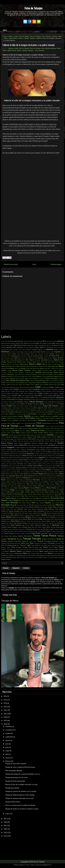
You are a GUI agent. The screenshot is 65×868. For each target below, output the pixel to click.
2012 (5, 836)
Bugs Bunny (36, 368)
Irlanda (31, 452)
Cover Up (4, 391)
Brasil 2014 (55, 366)
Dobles (10, 406)
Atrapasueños (16, 356)
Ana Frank (56, 347)
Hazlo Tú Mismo (44, 439)
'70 (2, 341)
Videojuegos (18, 553)
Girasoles (11, 435)
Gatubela (23, 433)
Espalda (27, 416)
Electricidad (45, 412)
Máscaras (9, 480)
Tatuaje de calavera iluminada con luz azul (19, 798)
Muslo (54, 488)
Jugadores (42, 458)
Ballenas (41, 358)
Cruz (22, 393)
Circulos (3, 385)
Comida (57, 387)
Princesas (56, 511)
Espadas (21, 416)
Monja (31, 486)
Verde (3, 553)
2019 (26, 341)
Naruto (32, 490)
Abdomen (61, 341)
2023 (32, 341)
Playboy (34, 509)
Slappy (44, 527)
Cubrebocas (30, 394)
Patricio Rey (32, 500)
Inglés (62, 447)
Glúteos (24, 435)
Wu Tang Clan (30, 557)
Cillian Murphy (57, 383)
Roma (53, 519)
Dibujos (26, 402)
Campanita (4, 372)
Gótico (45, 435)
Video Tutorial (9, 553)
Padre (60, 36)
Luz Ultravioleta (25, 472)
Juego (27, 458)
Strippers (53, 531)
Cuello (40, 393)
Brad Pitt (45, 366)
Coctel (55, 385)
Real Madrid (15, 515)
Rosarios (8, 521)
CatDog (34, 377)
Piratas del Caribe (58, 507)
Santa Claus (31, 523)
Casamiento (10, 377)
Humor (53, 445)
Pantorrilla (25, 498)
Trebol (56, 547)
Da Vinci (45, 396)
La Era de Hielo (6, 462)
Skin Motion (38, 527)
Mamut (30, 474)
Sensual (18, 525)
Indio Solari (29, 448)
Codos (59, 385)
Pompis (3, 511)
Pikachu (4, 507)
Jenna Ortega (9, 456)
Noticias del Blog (12, 494)
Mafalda (7, 474)
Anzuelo (30, 352)
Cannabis (32, 372)
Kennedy (3, 460)
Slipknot (48, 527)
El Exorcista (9, 410)
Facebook (4, 420)
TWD (21, 549)
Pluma (46, 509)
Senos (13, 525)
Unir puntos (45, 549)
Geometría (52, 433)
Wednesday (43, 555)
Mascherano (22, 480)
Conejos (10, 389)
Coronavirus (49, 389)
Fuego (12, 431)
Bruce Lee (18, 368)
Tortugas (18, 547)
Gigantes (5, 435)
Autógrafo (30, 356)
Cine (62, 383)
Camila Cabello (52, 370)
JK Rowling (40, 456)
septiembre (9, 737)
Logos (42, 468)
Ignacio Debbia (60, 445)
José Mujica (18, 458)
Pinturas (37, 507)
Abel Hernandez (5, 343)
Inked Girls (4, 450)
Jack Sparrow (5, 454)
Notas (62, 492)
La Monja (26, 462)
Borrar (37, 366)
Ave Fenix (52, 356)
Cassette (23, 377)
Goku (28, 435)
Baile (36, 358)
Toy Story (35, 547)
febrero (8, 761)
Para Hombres (55, 498)
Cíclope (30, 383)
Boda (10, 366)
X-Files (36, 557)
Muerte (7, 488)
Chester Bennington (52, 378)
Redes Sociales (57, 515)
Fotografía (22, 426)
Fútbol (17, 431)
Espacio (15, 416)
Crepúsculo (32, 391)
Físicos (26, 423)
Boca (7, 366)
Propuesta (61, 511)
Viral (7, 555)
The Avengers (44, 543)
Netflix (62, 490)
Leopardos (5, 466)
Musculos (44, 488)
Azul (16, 358)
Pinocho (26, 507)
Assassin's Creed (59, 354)
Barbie (7, 360)
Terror (23, 543)
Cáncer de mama (13, 372)
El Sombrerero (37, 412)
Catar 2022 (28, 377)
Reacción (8, 515)
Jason (47, 454)
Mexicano (41, 482)
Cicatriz (16, 36)
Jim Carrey (30, 456)
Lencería (34, 464)
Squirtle (35, 529)
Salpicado (43, 521)
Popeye (11, 511)
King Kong (14, 460)
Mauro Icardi (56, 480)
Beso (34, 362)
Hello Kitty (4, 441)
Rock (30, 519)
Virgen (11, 555)
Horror (22, 445)
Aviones (62, 356)
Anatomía (10, 350)
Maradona (31, 476)
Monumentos (49, 486)
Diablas (10, 402)
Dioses (7, 404)
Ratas (49, 513)
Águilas (58, 343)
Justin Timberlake (50, 458)
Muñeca (38, 488)
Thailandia (37, 543)
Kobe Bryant (24, 460)
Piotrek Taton (44, 507)
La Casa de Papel (59, 460)
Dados (50, 395)
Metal (31, 482)
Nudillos (21, 494)
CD (42, 377)
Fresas (52, 428)
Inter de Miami (5, 452)
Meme (19, 482)
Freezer (47, 428)
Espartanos (48, 416)
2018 (5, 724)
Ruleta (22, 521)
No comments (40, 50)
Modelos (23, 486)
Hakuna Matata (52, 437)
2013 (10, 341)
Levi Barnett (23, 466)
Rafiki (38, 513)
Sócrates (53, 527)
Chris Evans (9, 383)
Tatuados (20, 539)
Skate (33, 527)
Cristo (8, 393)
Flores (39, 423)
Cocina (46, 385)
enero (7, 814)
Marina (13, 478)
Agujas (62, 343)
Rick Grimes (40, 517)
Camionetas (61, 370)
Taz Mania (30, 541)
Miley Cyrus (30, 484)
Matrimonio (44, 480)
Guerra (3, 437)
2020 (5, 717)
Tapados (21, 536)
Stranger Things (37, 531)
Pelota (24, 503)
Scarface (51, 523)
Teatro (35, 541)
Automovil (36, 356)
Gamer (62, 431)
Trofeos (4, 549)
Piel (48, 505)
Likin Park (46, 466)
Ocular (44, 494)
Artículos (46, 354)
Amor (42, 347)
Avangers (46, 356)
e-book (14, 408)
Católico (38, 376)
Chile (47, 381)
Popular (6, 568)
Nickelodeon (10, 492)
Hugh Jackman (35, 445)
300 (41, 341)
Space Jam (22, 529)
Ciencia (38, 383)
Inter (63, 450)
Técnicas (40, 541)
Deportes (53, 397)
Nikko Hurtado (25, 492)
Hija (40, 441)
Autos (41, 356)
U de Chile (26, 549)
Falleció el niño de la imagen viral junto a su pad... (22, 784)
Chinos (3, 383)
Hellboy (62, 439)
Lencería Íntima (42, 464)
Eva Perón (46, 418)
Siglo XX (49, 525)
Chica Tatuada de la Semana (15, 381)
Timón (33, 545)
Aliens (15, 347)
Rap (45, 513)
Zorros (9, 559)
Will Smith (58, 555)
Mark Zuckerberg (42, 478)
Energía (25, 414)
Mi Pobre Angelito (54, 482)
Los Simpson (47, 470)
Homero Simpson (14, 445)
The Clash (58, 543)
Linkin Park (4, 468)
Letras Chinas (16, 466)
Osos (26, 496)
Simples (15, 527)
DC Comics (8, 397)
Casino (15, 377)
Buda (31, 368)
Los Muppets (24, 470)
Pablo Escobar (46, 496)
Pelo (20, 503)
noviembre (9, 730)
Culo (20, 395)
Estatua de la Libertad (18, 418)
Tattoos (21, 38)
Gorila (39, 435)
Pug (8, 513)
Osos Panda (31, 496)
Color (38, 387)
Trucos (8, 549)
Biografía (61, 362)
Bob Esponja (57, 364)
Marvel (3, 480)
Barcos (23, 360)
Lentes (57, 464)
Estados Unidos (6, 418)
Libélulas (30, 466)
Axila (3, 358)
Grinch (60, 435)
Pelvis (34, 503)
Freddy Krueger (33, 428)
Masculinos (37, 480)
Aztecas (12, 358)
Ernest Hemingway (59, 414)
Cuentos (46, 393)
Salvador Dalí (54, 521)
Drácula (40, 406)
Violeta (3, 555)
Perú (18, 505)
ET (42, 418)
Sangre (25, 523)
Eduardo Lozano (20, 408)
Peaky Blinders (60, 500)
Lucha (62, 470)
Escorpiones (4, 416)
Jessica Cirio (19, 456)
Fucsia (8, 431)
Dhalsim (33, 400)
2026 (38, 341)
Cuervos (9, 396)
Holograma (35, 443)
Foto (61, 423)
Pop (7, 511)
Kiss (18, 460)
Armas (14, 354)
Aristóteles (8, 354)
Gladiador (19, 435)
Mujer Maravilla (19, 488)
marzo (8, 758)
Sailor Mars (30, 521)
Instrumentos (31, 449)
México (46, 482)
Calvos (40, 370)
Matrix (50, 480)
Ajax (2, 345)
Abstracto (13, 343)
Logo (38, 468)
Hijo (43, 36)
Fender (56, 420)
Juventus (58, 458)
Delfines (33, 397)
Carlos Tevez (28, 375)
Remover (18, 517)
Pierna (58, 505)
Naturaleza (38, 490)
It (46, 452)
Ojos (56, 494)
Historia (4, 443)
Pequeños (48, 503)
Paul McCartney (40, 500)
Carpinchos (34, 375)
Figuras (9, 423)
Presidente (41, 511)
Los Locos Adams (6, 470)
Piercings (52, 505)
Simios (10, 527)
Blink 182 (51, 364)
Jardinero (37, 454)
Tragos (40, 547)
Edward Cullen (29, 408)
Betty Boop (44, 362)
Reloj (14, 517)
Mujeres (27, 488)
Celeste (56, 376)
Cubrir (36, 394)
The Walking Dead (11, 545)
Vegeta (46, 551)
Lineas (58, 466)
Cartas (50, 374)
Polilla (57, 509)
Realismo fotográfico (36, 515)
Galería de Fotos (38, 430)
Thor (18, 545)
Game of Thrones (55, 431)
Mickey (20, 484)
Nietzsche (17, 492)
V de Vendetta (5, 551)
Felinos (35, 420)
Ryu (25, 521)
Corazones (36, 389)
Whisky (53, 555)
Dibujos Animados (37, 402)
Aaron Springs (53, 341)
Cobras (37, 385)
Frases (12, 428)
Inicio (5, 30)
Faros (20, 420)
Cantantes (38, 372)
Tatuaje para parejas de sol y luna (16, 777)
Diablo (15, 402)
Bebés (62, 360)
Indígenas (23, 448)
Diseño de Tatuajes (27, 404)
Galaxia (28, 431)
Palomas (19, 498)
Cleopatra (28, 385)
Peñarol (42, 503)
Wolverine (9, 557)
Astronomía (4, 356)
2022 (29, 341)
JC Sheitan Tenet (56, 454)
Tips (45, 545)
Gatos (18, 433)
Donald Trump (28, 406)
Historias (48, 36)
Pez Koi (32, 505)
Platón (26, 509)
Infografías (43, 448)
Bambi (46, 358)
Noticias (55, 36)
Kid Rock (9, 460)
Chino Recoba (60, 381)
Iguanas (4, 447)
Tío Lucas (41, 545)
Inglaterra (56, 447)
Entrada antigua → (57, 264)
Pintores (32, 507)
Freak (16, 428)
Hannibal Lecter (5, 439)
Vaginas (19, 551)
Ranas (42, 513)
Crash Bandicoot (20, 391)
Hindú (52, 441)
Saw (48, 523)
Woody (24, 557)
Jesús (24, 456)
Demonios (46, 397)
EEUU (35, 408)
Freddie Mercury (23, 428)
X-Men (41, 557)
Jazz (50, 454)
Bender (24, 362)
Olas (60, 494)
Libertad (35, 466)
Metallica (36, 482)
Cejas (45, 377)
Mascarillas (15, 480)
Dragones (55, 406)
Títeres (53, 545)
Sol (2, 529)
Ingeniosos (49, 447)
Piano (41, 505)
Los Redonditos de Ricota (35, 470)
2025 (5, 700)
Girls (15, 435)
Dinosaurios (52, 402)
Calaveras (27, 370)
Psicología (4, 513)
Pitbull (8, 509)
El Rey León (18, 412)
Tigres (29, 545)
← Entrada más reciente (10, 264)
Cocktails (51, 385)
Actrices (31, 343)
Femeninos (42, 420)
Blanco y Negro (35, 364)
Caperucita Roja (47, 372)
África (41, 343)
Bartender (38, 360)
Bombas (19, 366)
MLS (9, 486)
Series (32, 525)
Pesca (21, 505)
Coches (41, 385)
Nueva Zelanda (28, 494)
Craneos (13, 391)
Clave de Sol (14, 385)
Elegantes (57, 412)
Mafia (11, 474)
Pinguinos (17, 507)
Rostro (18, 521)
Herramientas (34, 441)
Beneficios (30, 362)
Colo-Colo (21, 387)
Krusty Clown (31, 460)
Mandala (35, 474)
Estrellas (32, 418)
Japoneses (30, 454)
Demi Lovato (39, 398)
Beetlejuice (10, 362)
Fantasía (15, 420)
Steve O (12, 531)
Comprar (62, 387)
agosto (8, 740)
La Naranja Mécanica (35, 462)
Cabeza (10, 36)
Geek (35, 433)
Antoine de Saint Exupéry (17, 352)
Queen (27, 513)
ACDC (22, 343)
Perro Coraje (56, 503)
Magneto (16, 474)
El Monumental (51, 410)
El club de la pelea (57, 408)
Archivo (26, 568)
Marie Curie (54, 476)
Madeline (32, 472)
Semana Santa (5, 525)
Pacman (52, 496)
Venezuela (52, 551)
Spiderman (29, 529)
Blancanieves (24, 364)
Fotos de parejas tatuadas (14, 771)
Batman (57, 360)
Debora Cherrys (21, 398)
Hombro (61, 443)
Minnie (57, 484)
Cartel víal (56, 375)
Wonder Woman (17, 557)
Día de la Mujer (50, 400)
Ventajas (62, 551)
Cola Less (4, 387)
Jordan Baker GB (10, 458)
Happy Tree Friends (15, 439)
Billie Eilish (55, 362)
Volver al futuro (27, 555)
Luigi (7, 472)
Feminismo (50, 420)
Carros (46, 375)
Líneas (62, 466)
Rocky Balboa (35, 519)
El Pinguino (59, 410)
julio (7, 744)
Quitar (31, 513)
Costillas (61, 389)
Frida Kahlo (57, 428)
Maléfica (21, 474)
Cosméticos (55, 389)
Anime (56, 350)
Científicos (45, 383)
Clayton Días (22, 385)
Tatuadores (12, 539)
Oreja (22, 496)
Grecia (56, 435)
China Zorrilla (53, 381)
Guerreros (9, 437)
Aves (58, 356)
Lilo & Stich (52, 466)
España (42, 416)
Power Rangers (28, 511)
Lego (30, 464)
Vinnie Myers (57, 553)
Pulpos (12, 513)
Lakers (14, 464)
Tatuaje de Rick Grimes (13, 802)
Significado (56, 525)
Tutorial (18, 549)
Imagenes (10, 447)
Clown (33, 385)
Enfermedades (32, 414)
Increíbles (17, 448)
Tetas (27, 543)
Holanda (21, 443)
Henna (10, 441)
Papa (34, 498)
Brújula (23, 368)
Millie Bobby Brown (40, 484)
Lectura (26, 464)
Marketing (50, 478)
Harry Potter (32, 439)
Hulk (49, 445)
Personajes (5, 505)
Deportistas (60, 397)
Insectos (10, 449)
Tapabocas (15, 536)
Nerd (49, 490)
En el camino (18, 414)
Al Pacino (7, 345)
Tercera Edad (11, 543)
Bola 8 (14, 366)
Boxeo (41, 366)
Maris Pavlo (34, 478)
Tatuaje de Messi (10, 601)
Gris (63, 435)
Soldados (6, 529)
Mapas (7, 476)
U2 (29, 549)
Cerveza (17, 379)
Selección (61, 523)
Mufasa (12, 488)
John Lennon (56, 456)
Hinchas (47, 441)
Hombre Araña (43, 443)
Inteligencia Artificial (46, 450)
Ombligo (8, 496)
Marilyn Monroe (6, 478)
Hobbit (16, 443)
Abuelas (18, 343)
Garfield (13, 433)
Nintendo (42, 492)
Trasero (45, 547)
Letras (10, 466)
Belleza (19, 362)
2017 (22, 341)
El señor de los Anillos (27, 412)
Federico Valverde (27, 420)
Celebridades (50, 377)
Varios (41, 551)
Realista (44, 515)
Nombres (57, 492)
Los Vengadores (56, 470)
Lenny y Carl (51, 464)
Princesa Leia (49, 511)
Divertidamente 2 (50, 404)
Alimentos (20, 347)
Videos (25, 553)
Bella (15, 362)
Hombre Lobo (53, 443)
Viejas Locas (39, 553)
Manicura (46, 474)
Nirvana (52, 492)
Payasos (53, 500)
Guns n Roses (22, 437)
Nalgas (13, 490)
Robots (25, 519)
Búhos (42, 368)
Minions (52, 484)
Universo (52, 549)
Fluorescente (46, 423)
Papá (37, 498)
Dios (63, 402)
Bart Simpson (30, 360)
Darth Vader (57, 395)
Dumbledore (4, 408)
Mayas (62, 480)
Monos (35, 486)
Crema (27, 391)
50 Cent (47, 341)
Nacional (4, 490)
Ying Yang (51, 557)
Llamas (24, 468)
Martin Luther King (58, 478)
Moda (19, 486)
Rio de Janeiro (60, 517)
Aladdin (12, 345)
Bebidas (4, 362)
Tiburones (23, 545)
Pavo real (47, 500)
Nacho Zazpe (60, 488)
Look (45, 468)
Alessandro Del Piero (46, 345)
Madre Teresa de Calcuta (47, 472)
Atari (9, 356)
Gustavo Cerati (31, 437)
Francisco (61, 426)
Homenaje (4, 445)
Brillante (12, 368)
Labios (62, 462)
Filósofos (18, 423)
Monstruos (41, 486)
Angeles (35, 350)
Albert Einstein (22, 345)
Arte (32, 354)
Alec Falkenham (36, 345)
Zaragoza (61, 557)
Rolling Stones (47, 519)
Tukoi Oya (13, 549)
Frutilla (3, 431)
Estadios (62, 416)
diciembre (9, 727)
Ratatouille (54, 513)
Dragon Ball (47, 406)
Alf (53, 345)
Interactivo (13, 452)
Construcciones (24, 389)
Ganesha (3, 433)
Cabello (9, 370)
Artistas (52, 354)
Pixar (12, 509)
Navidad (44, 490)
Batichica (51, 360)
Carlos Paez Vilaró (19, 375)
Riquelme (4, 519)
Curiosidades (38, 395)
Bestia (38, 362)
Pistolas (3, 509)
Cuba (25, 394)
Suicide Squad (9, 533)
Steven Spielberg (28, 531)
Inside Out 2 (17, 450)
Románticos (58, 519)
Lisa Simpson (12, 468)
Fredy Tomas (41, 428)
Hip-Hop (57, 441)
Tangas (6, 536)
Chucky (21, 383)
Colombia (32, 387)
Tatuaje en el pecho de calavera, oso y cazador (21, 791)
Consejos (16, 389)
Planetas (20, 509)
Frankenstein (5, 428)
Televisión (55, 541)
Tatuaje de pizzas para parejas (15, 781)
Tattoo (6, 38)
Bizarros (4, 364)
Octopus (39, 494)
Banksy (3, 360)
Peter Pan (26, 505)
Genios (46, 433)
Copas (30, 389)
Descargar (4, 400)
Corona (43, 389)
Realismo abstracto (24, 515)
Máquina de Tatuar (22, 476)
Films (13, 423)
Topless (9, 547)
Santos (37, 523)
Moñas (55, 486)
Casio (19, 377)
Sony (17, 529)
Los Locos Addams (16, 470)
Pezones (37, 505)
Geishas (40, 433)
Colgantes (12, 387)
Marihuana (61, 476)
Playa (30, 509)
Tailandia (61, 533)
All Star (26, 347)
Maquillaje (12, 476)
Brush (27, 368)
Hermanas (20, 441)
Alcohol (29, 345)
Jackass (12, 454)
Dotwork (35, 406)
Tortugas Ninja (27, 547)
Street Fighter (46, 531)
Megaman (14, 482)
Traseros (51, 547)
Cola (62, 385)
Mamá (26, 474)
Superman (44, 533)
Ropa (63, 519)
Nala (9, 490)
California (34, 370)
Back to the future (23, 358)
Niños (47, 492)
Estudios (38, 418)
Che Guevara (41, 379)
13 (4, 341)
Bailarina (32, 358)
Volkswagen (20, 555)
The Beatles (51, 543)
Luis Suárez (13, 472)
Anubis (26, 352)
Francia (56, 426)
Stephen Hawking (54, 529)
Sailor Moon (37, 521)
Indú (38, 448)
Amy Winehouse (48, 347)
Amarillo (31, 347)
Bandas (55, 358)
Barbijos (12, 360)
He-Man (51, 439)
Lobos (35, 468)
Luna (18, 472)
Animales (50, 349)
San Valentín (18, 523)
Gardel (8, 433)
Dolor (15, 406)
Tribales (61, 547)
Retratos (28, 517)
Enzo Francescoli (42, 414)
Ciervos (50, 383)
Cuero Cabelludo (54, 394)
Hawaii (38, 439)
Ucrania (33, 549)
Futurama (22, 431)
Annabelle (61, 350)
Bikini (49, 362)
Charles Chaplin (24, 379)
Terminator (18, 543)
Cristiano (38, 391)
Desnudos (27, 400)
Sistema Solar (26, 527)
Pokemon (51, 509)
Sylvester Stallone (53, 533)
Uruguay (61, 549)
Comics (51, 387)
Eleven (62, 412)
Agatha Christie (47, 343)
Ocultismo (49, 494)
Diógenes (59, 402)
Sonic (10, 529)
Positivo (22, 511)
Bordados (32, 366)
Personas (13, 505)
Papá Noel (42, 498)
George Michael (60, 433)
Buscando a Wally (50, 368)
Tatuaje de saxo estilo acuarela (16, 764)
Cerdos (3, 379)
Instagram (23, 450)
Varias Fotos (36, 551)
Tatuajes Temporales (15, 541)
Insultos (38, 450)
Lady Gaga (9, 464)
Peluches (28, 503)
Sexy (44, 525)
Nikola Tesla (35, 492)
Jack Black (54, 452)
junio (7, 747)
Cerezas (12, 378)
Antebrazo (5, 352)
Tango (10, 536)
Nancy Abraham (20, 490)
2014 (13, 341)
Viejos (45, 553)
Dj (58, 404)
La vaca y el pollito (54, 462)
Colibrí (17, 387)
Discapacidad (12, 404)
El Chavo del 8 (47, 408)
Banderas (61, 358)
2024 (35, 341)
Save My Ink (42, 523)
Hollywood (27, 443)
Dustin (10, 408)
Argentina (58, 352)
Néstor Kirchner (55, 490)
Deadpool (14, 398)
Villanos (50, 553)
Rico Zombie (47, 517)
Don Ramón (20, 406)
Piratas (50, 507)
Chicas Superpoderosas (38, 381)
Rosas (13, 521)
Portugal (16, 511)
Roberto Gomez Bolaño (16, 519)
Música (49, 488)
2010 (6, 341)
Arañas (38, 352)
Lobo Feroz (29, 468)
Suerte (58, 531)
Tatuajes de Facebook (49, 539)
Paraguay (10, 500)
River (8, 519)
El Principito (10, 412)
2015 (16, 341)
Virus (15, 555)
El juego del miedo (41, 410)
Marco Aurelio (46, 476)
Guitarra (15, 437)
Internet (19, 452)
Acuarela (36, 343)
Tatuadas (4, 539)
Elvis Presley (5, 414)
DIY (56, 404)
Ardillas (52, 352)
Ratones (59, 513)
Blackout (17, 364)
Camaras (45, 370)
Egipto (40, 408)
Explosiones (52, 418)
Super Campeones (26, 533)
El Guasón (32, 410)
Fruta (62, 428)
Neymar (3, 492)
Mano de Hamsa (54, 474)
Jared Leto (42, 454)
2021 (5, 714)
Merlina (23, 482)
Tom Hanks (58, 545)
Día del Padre (58, 400)
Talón (3, 536)
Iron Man (43, 452)
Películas (14, 503)
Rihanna (53, 517)
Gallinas (48, 431)
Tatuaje (27, 38)
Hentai (15, 441)
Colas (8, 387)
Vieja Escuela (32, 553)
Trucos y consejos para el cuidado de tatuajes (20, 805)
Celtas (62, 377)
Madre (38, 472)
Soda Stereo (60, 527)
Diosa (3, 404)
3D (44, 341)
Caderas (21, 370)
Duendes (62, 406)
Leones (62, 464)
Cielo (34, 383)
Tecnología (47, 541)
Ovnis (40, 496)
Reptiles (23, 517)
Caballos (4, 370)
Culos (23, 396)
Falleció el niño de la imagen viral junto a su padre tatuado (29, 45)
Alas (15, 345)
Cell (59, 377)
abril (7, 754)
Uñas (57, 549)
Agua (54, 343)
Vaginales (13, 551)
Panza (30, 498)
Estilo (27, 418)
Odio (53, 494)
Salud (48, 521)
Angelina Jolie (42, 350)
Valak (24, 551)
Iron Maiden (37, 452)
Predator (35, 511)
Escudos (10, 416)
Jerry (14, 456)
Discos (18, 404)
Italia (49, 452)
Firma (22, 423)
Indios (34, 447)
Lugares (3, 472)
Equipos (50, 414)
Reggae (4, 517)
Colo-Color (27, 387)
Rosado (3, 521)
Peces (3, 503)
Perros (62, 503)
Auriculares (23, 356)
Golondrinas (34, 435)
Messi (27, 482)
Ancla (20, 350)
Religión (9, 517)
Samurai (11, 523)
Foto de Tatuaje (24, 36)
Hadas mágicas (42, 437)
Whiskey (48, 555)
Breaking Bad (5, 368)
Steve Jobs (7, 531)
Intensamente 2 (56, 450)
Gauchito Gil (30, 433)
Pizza (15, 509)
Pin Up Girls (10, 507)
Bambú (50, 358)
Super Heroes (36, 533)
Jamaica (16, 454)
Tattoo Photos (13, 38)
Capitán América (59, 372)
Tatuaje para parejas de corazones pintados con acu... (23, 774)
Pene (38, 503)
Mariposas (26, 478)
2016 (19, 341)
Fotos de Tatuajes (33, 8)
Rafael (35, 513)
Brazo (61, 366)
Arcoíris (48, 352)
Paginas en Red (24, 865)
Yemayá (45, 557)
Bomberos (24, 366)
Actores (26, 343)
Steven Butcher (19, 531)
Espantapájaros (35, 416)
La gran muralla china (17, 462)
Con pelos (5, 389)
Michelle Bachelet (12, 484)
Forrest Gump (55, 423)
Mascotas (29, 480)
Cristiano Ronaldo (46, 391)
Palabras (14, 498)
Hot (26, 445)
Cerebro (7, 379)
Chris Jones (16, 383)
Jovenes (23, 458)
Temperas (61, 541)
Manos (62, 474)
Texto (31, 543)
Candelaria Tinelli (23, 372)
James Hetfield (23, 454)
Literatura (19, 468)
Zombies (4, 559)
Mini (48, 484)
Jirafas (35, 456)
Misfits (62, 484)
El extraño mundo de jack (21, 410)
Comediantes (45, 387)
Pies (62, 505)
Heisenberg (57, 439)
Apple (34, 352)
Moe (27, 486)
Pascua (27, 500)
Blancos (45, 364)
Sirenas (20, 527)
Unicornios (39, 549)
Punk (20, 513)
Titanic (49, 545)
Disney (42, 404)
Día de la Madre (40, 400)
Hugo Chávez (43, 445)
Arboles (43, 352)
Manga (41, 474)
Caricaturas (10, 374)
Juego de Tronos (34, 458)
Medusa (9, 482)
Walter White (36, 555)
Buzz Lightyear (60, 368)
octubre (8, 733)
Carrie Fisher (41, 375)
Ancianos (16, 350)
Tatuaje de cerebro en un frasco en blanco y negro (22, 809)
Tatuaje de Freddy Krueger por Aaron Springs (20, 795)
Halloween (60, 437)
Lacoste (3, 464)
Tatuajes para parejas (12, 788)
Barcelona (18, 360)
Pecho (8, 503)
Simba (62, 525)
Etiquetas (16, 568)
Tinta (37, 545)
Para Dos (47, 498)
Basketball (44, 360)
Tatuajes (32, 38)
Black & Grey (11, 364)
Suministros (17, 533)
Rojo (41, 519)
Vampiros (29, 551)
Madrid (56, 472)
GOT (42, 435)
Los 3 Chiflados (60, 468)
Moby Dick (14, 486)
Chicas (27, 381)
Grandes (50, 435)
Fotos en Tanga (50, 426)
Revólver (34, 517)
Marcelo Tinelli (38, 476)
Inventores (25, 452)
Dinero (46, 402)
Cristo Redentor (15, 394)
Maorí (3, 476)
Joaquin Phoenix (48, 456)
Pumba (16, 513)
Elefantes (51, 412)
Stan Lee (40, 529)
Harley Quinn (24, 439)
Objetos (35, 494)
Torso (13, 547)
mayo (7, 751)
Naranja (27, 490)
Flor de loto (32, 423)
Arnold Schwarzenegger (23, 354)
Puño (23, 513)
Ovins (37, 496)
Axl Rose (7, 358)
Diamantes (20, 402)
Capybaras (4, 375)
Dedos (27, 397)
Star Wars (46, 529)
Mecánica (4, 482)
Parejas (16, 500)
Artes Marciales (39, 354)
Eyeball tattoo (60, 418)
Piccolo (45, 505)
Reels (62, 515)
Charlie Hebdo (33, 379)
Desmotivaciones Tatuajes (15, 400)
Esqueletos (55, 416)
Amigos (37, 347)
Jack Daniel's (60, 452)
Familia (10, 420)
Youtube (56, 557)
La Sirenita (45, 462)
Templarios (4, 543)
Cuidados (15, 395)
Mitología (4, 486)
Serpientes (38, 525)
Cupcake (27, 396)
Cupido (32, 396)
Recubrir (50, 515)
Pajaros (8, 498)
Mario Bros (19, 478)
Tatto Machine (28, 536)
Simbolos (4, 527)
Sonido (14, 529)
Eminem (11, 414)
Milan (24, 484)
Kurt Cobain (39, 460)
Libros (40, 466)
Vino (63, 553)
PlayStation (40, 509)
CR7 (9, 391)
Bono (28, 366)
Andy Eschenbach (27, 350)
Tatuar (24, 541)
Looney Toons (51, 468)
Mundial (32, 488)
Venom (57, 551)
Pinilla (22, 507)
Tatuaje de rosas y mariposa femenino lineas (20, 767)
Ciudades (8, 385)
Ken (63, 458)
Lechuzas (20, 464)
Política (62, 509)
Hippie (62, 441)
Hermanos (27, 441)
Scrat (56, 523)
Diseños (36, 404)
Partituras (22, 500)
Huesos (29, 445)
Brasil (50, 366)
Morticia (59, 486)
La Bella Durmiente (49, 460)
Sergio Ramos (25, 525)
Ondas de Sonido (16, 496)
